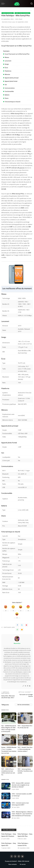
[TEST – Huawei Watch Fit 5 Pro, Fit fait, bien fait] (25, 718)
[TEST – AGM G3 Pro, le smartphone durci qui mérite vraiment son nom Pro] (9, 761)
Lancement (8, 61)
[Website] (23, 686)
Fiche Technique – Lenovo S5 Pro (23, 844)
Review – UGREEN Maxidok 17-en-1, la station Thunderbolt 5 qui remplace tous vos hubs (9, 750)
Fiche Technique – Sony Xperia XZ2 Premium (9, 835)
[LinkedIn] (30, 686)
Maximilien (17, 643)
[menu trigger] (4, 4)
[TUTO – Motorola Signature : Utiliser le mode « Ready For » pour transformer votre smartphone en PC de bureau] (6, 815)
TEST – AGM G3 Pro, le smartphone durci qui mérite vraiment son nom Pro (8, 772)
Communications (10, 88)
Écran (6, 68)
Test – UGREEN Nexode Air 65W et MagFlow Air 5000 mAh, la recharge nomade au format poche (9, 729)
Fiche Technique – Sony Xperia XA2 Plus (25, 835)
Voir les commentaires (23, 705)
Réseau (7, 57)
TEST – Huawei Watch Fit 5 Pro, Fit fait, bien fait (25, 727)
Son (6, 85)
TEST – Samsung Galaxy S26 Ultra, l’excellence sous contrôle (25, 771)
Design (7, 64)
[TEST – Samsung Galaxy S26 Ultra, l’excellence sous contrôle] (25, 761)
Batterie (7, 95)
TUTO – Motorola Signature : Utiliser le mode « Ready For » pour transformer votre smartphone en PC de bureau (22, 814)
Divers (7, 98)
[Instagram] (28, 686)
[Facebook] (17, 625)
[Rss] (22, 856)
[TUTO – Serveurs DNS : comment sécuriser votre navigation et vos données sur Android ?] (6, 786)
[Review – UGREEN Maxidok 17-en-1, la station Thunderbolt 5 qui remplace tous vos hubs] (9, 740)
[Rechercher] (32, 4)
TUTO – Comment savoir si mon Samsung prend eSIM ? (20, 804)
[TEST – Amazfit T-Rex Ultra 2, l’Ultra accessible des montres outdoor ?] (25, 740)
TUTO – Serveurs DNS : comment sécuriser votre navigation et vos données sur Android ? (21, 785)
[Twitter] (22, 625)
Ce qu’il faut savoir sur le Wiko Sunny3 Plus (17, 54)
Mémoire (7, 74)
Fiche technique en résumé (13, 102)
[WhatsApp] (17, 630)
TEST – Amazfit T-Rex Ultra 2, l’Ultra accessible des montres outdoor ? (25, 749)
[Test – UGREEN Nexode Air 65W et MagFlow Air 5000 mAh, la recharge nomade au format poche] (9, 718)
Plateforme (8, 71)
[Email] (22, 630)
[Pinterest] (26, 625)
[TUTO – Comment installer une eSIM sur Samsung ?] (6, 796)
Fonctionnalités (9, 91)
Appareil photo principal (12, 78)
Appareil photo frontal (11, 81)
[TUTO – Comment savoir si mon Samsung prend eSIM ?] (6, 805)
